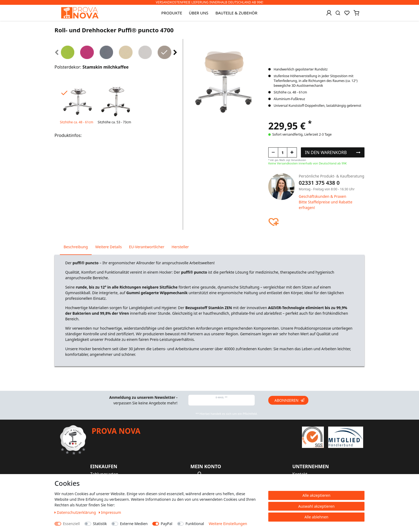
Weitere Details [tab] (109, 247)
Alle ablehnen (316, 517)
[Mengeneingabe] (283, 152)
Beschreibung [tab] (76, 247)
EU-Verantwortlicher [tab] (147, 247)
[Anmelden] (329, 13)
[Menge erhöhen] (292, 152)
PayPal (167, 524)
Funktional (195, 524)
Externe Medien (134, 524)
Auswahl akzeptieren (316, 506)
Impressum (110, 512)
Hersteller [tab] (180, 247)
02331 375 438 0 (319, 183)
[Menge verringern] (273, 152)
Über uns (199, 13)
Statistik (100, 524)
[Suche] (338, 13)
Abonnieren (289, 400)
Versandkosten (298, 160)
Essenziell (71, 524)
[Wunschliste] (347, 13)
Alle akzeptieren (317, 495)
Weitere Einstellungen (228, 524)
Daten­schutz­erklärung (76, 512)
